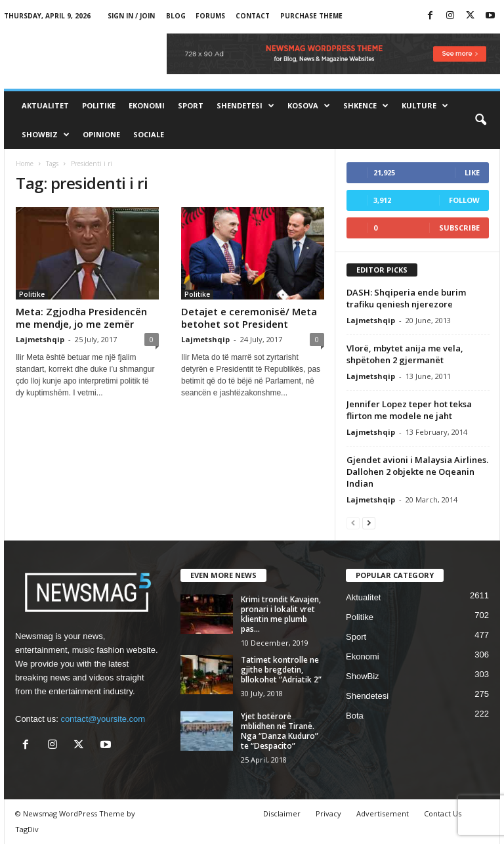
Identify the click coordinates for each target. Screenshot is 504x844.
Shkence (366, 106)
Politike (99, 105)
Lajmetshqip (40, 339)
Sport (191, 105)
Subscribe (459, 228)
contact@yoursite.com (103, 719)
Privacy (328, 813)
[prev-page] (353, 522)
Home (25, 164)
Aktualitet (45, 105)
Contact (253, 16)
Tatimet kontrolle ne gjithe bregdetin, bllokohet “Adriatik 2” (281, 670)
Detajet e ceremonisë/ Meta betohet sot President (249, 318)
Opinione (101, 134)
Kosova (309, 106)
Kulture (425, 106)
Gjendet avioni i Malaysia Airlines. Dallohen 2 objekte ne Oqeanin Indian (417, 472)
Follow (464, 200)
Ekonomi (147, 105)
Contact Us (443, 813)
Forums (210, 16)
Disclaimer (282, 813)
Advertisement (383, 813)
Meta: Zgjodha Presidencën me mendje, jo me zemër (81, 318)
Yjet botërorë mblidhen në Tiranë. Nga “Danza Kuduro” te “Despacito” (280, 731)
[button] (480, 120)
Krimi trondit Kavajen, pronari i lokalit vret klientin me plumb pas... (281, 614)
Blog (176, 16)
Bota (355, 716)
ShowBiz (46, 135)
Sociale (149, 134)
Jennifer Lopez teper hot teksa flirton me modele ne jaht (409, 410)
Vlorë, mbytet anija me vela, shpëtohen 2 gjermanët (405, 354)
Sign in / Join (131, 16)
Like (472, 172)
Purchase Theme (311, 16)
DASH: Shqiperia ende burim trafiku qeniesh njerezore (406, 298)
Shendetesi (245, 106)
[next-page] (369, 522)
